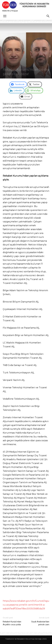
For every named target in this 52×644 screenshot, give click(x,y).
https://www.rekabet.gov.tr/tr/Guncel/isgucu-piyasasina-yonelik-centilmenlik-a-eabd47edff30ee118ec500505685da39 (26, 605)
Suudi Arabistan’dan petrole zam (40, 623)
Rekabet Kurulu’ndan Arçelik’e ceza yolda (12, 623)
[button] (5, 16)
